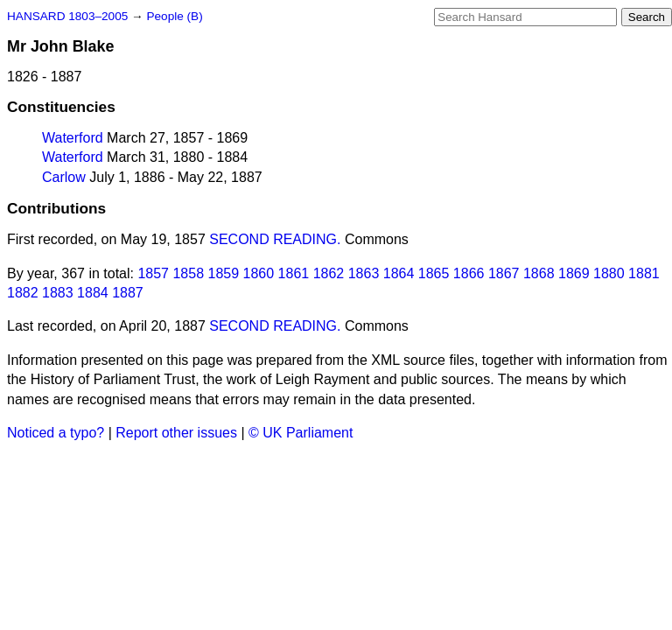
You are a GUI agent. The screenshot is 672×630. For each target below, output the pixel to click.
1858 (188, 273)
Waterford (73, 138)
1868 (539, 273)
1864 (399, 273)
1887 (128, 293)
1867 (504, 273)
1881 (644, 273)
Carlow (64, 177)
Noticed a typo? (56, 433)
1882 (23, 293)
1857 (153, 273)
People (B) (174, 16)
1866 (469, 273)
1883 (58, 293)
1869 (574, 273)
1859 (224, 273)
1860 (259, 273)
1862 (329, 273)
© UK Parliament (301, 433)
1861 (294, 273)
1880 (609, 273)
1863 (364, 273)
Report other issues (176, 433)
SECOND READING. (275, 239)
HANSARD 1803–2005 (67, 16)
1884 (93, 293)
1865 (434, 273)
